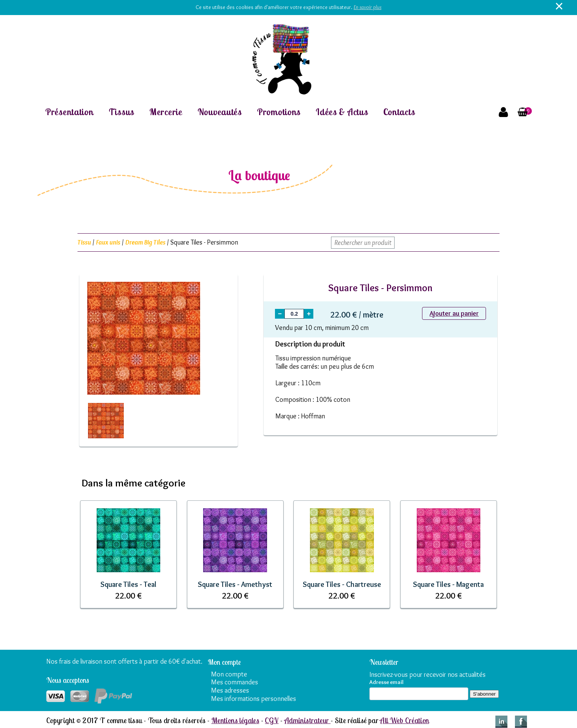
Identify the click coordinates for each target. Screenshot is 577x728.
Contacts (399, 112)
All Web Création (404, 720)
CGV (272, 720)
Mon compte (229, 674)
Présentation (69, 112)
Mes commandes (235, 682)
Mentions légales (235, 720)
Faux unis (108, 242)
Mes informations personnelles (254, 699)
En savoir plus (367, 7)
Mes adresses (230, 690)
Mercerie (166, 112)
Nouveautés (220, 112)
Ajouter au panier (454, 313)
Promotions (279, 112)
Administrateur (307, 720)
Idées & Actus (342, 112)
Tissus (121, 112)
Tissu (84, 242)
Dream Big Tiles (145, 242)
